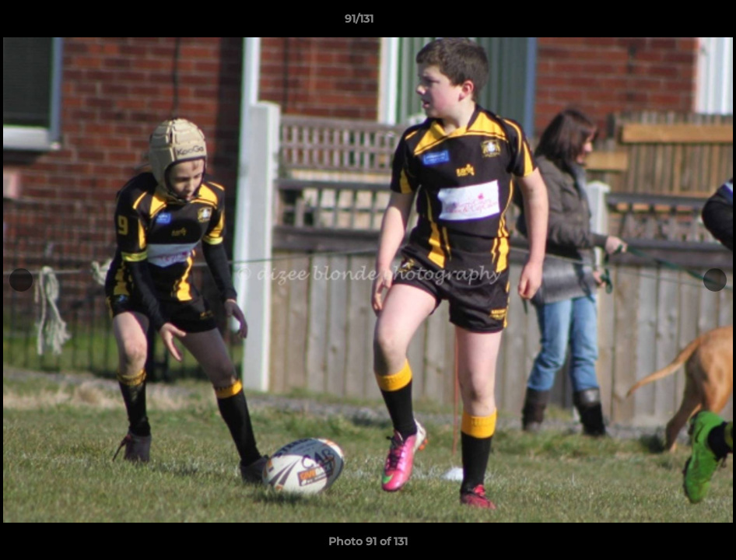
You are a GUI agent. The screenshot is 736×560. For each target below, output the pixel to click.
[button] (671, 23)
